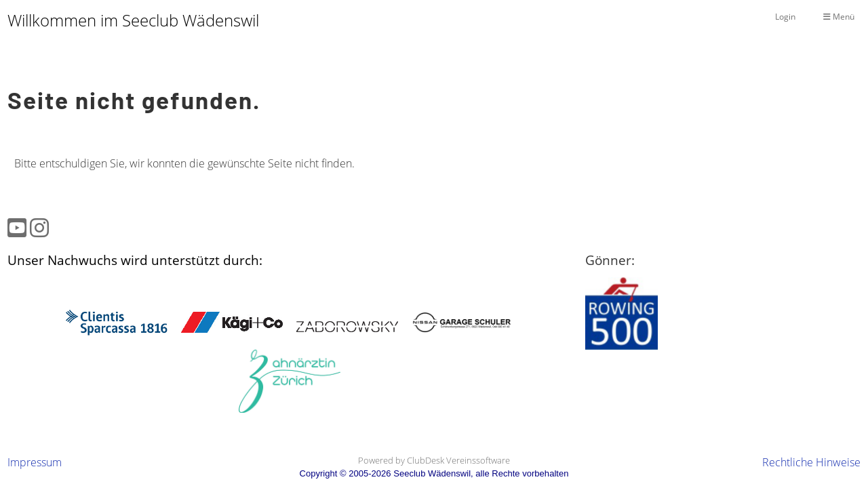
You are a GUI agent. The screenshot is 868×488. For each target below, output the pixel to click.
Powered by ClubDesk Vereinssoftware (434, 460)
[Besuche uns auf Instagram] (39, 227)
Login (785, 17)
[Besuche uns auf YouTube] (17, 227)
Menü (839, 17)
